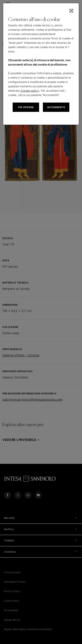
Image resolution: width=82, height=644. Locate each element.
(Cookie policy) (30, 91)
